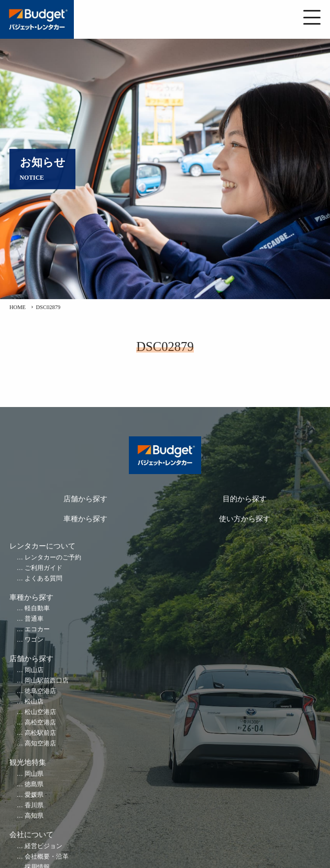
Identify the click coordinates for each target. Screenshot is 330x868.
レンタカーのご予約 (53, 558)
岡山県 (34, 774)
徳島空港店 (40, 691)
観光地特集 (28, 762)
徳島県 (34, 784)
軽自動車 (37, 608)
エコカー (37, 629)
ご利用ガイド (43, 568)
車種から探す (85, 519)
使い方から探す (245, 519)
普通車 (34, 619)
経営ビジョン (43, 846)
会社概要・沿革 (47, 857)
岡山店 (34, 670)
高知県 (34, 816)
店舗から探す (85, 499)
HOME (18, 307)
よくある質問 (43, 579)
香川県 (34, 805)
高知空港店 (40, 744)
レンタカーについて (42, 546)
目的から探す (245, 499)
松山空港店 (40, 712)
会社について (31, 835)
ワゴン (34, 640)
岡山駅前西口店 (47, 681)
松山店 (34, 702)
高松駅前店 (40, 733)
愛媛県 (34, 795)
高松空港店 (40, 723)
